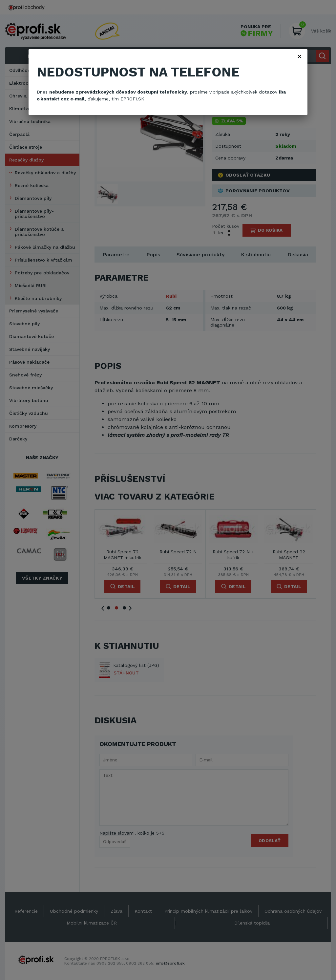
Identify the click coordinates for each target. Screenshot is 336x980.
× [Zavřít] (300, 56)
